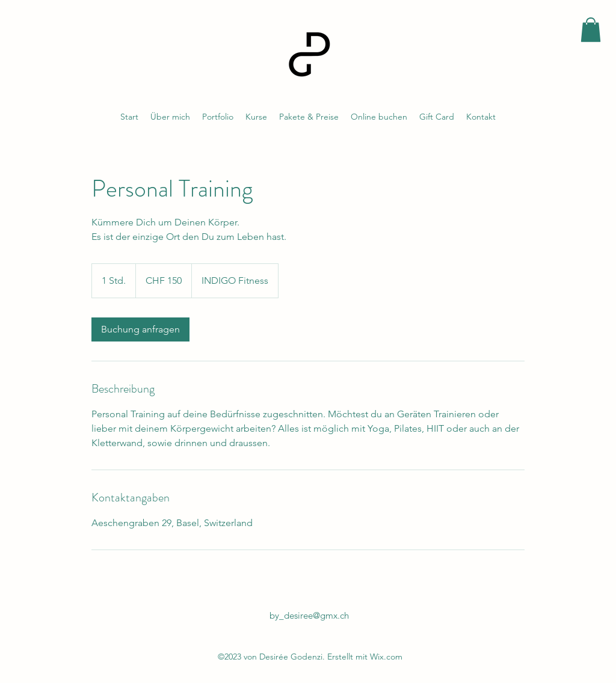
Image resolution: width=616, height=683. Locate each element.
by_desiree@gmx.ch (309, 615)
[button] (591, 30)
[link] (140, 329)
